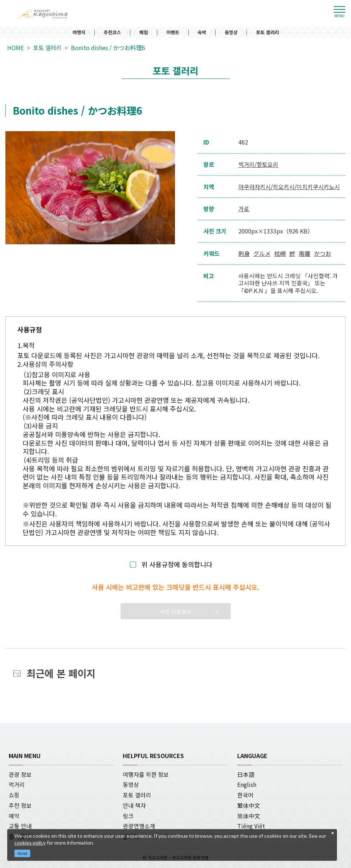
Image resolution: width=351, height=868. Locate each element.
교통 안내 (20, 826)
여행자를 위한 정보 (146, 774)
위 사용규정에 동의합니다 (177, 565)
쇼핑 (14, 795)
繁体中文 (249, 805)
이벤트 (173, 33)
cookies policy (30, 843)
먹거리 (17, 784)
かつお (323, 253)
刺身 (244, 253)
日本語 (246, 774)
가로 (244, 209)
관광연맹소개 (139, 826)
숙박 (202, 33)
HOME (15, 48)
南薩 (305, 253)
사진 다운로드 (176, 611)
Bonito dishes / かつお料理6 (108, 48)
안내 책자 (134, 805)
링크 (128, 816)
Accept (22, 853)
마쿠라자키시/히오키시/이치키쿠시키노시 (289, 187)
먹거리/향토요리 (258, 164)
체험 (144, 33)
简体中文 (249, 816)
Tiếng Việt (251, 826)
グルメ (262, 253)
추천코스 (112, 33)
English (247, 784)
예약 (14, 816)
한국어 (245, 795)
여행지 (79, 33)
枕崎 (280, 253)
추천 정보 (20, 805)
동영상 (231, 33)
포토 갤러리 (267, 33)
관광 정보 (20, 774)
